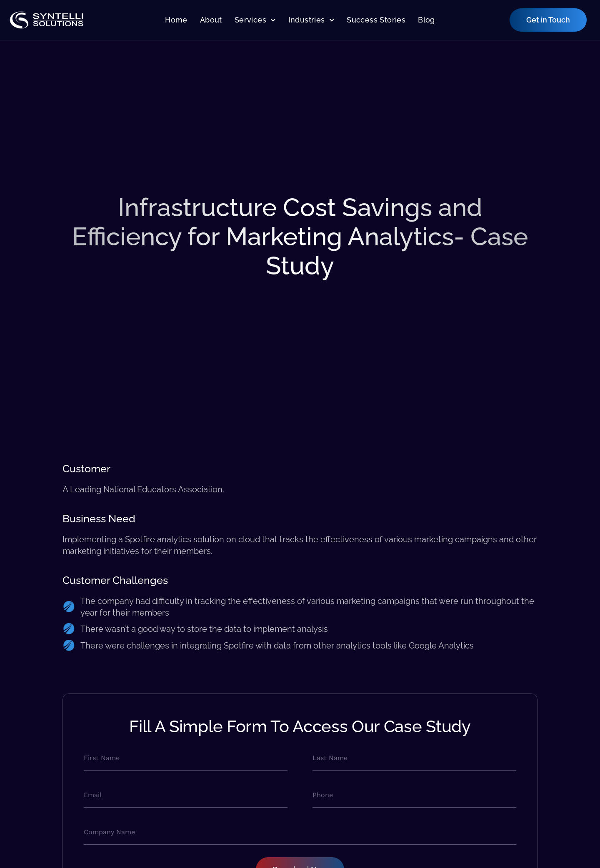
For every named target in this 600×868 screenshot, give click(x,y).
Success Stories (376, 20)
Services (255, 20)
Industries (311, 20)
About (211, 20)
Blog (426, 20)
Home (176, 20)
